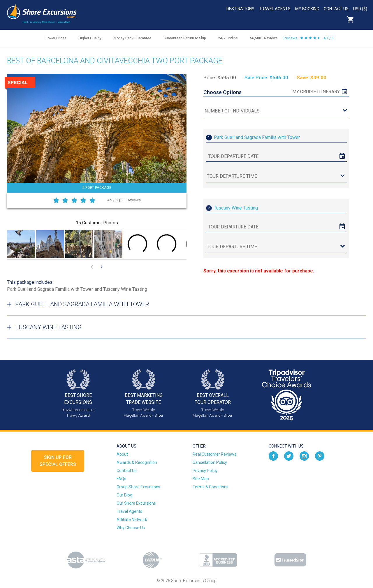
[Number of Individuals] (276, 111)
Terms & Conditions (211, 487)
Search (363, 20)
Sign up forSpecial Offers (58, 461)
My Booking (307, 9)
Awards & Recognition (137, 462)
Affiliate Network (132, 520)
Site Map (201, 479)
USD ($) (360, 9)
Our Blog (124, 495)
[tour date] (276, 156)
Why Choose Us (131, 528)
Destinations (240, 9)
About (122, 454)
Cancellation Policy (210, 462)
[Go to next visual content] (102, 267)
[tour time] (276, 176)
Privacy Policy (205, 471)
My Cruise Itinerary (316, 92)
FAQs (121, 479)
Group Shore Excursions (138, 487)
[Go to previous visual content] (92, 267)
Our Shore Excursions (136, 503)
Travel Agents (275, 9)
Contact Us (336, 9)
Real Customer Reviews (214, 454)
